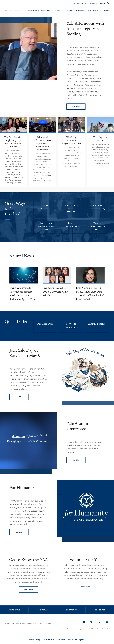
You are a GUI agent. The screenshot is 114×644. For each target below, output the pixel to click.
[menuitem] (84, 622)
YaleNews (61, 640)
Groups (68, 11)
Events (58, 11)
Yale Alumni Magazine (77, 640)
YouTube (108, 622)
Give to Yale (43, 610)
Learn (107, 11)
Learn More (79, 107)
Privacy (85, 629)
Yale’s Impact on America (101, 139)
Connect (80, 11)
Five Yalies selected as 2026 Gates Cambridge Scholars (56, 292)
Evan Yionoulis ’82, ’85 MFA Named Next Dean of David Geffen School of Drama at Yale (90, 294)
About (60, 629)
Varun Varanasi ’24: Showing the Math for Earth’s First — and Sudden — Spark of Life (22, 294)
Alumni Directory (81, 3)
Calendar (94, 3)
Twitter (92, 622)
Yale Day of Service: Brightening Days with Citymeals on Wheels (13, 142)
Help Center (100, 610)
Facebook (84, 622)
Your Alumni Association (39, 11)
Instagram (100, 622)
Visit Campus (14, 610)
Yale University (35, 640)
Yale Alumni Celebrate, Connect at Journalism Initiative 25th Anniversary (42, 143)
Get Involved (94, 11)
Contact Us (71, 610)
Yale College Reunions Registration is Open (72, 140)
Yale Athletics (49, 640)
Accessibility (77, 629)
